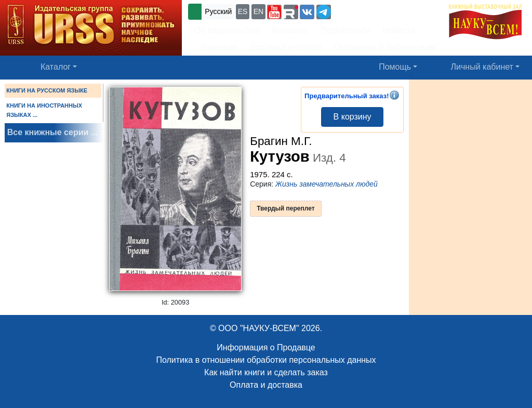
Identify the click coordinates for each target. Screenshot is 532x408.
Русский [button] (218, 11)
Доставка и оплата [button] (286, 47)
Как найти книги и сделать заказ (266, 372)
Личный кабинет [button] (482, 67)
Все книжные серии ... (52, 132)
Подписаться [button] (345, 30)
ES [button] (243, 11)
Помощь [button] (395, 67)
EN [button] (258, 11)
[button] (274, 12)
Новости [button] (399, 30)
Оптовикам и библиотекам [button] (385, 47)
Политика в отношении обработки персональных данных (266, 360)
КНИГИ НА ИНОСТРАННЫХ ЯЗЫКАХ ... (44, 110)
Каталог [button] (56, 67)
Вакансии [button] (216, 47)
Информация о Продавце (266, 347)
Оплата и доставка (266, 385)
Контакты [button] (290, 30)
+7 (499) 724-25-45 (371, 11)
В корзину (353, 117)
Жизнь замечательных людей (327, 184)
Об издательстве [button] (227, 30)
